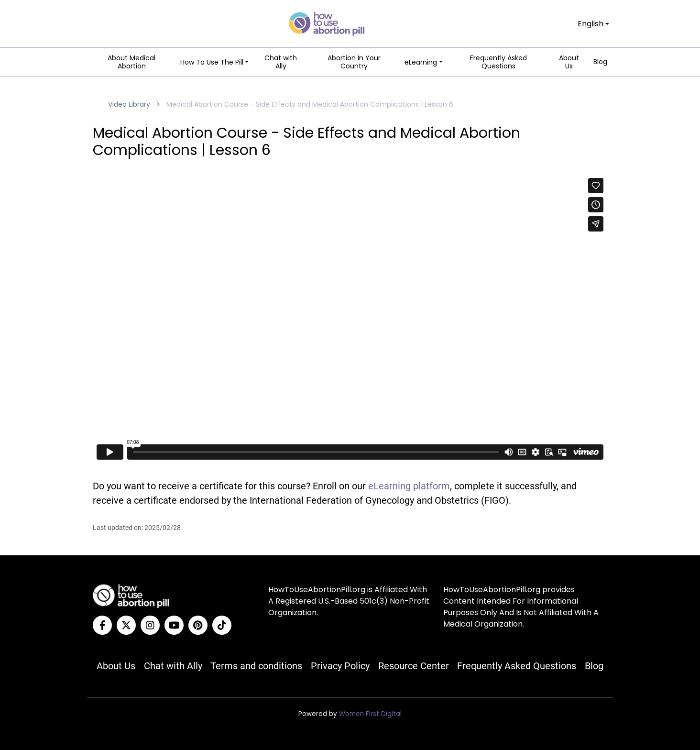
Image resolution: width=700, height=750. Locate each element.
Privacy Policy (340, 666)
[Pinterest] (198, 625)
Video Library (129, 104)
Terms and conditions (256, 666)
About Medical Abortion (131, 62)
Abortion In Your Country (354, 62)
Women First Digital (370, 714)
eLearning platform (409, 486)
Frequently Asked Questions (498, 62)
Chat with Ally (281, 62)
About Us (569, 62)
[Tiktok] (222, 625)
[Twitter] (126, 625)
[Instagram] (150, 625)
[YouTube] (174, 625)
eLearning (421, 62)
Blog (600, 62)
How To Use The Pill (212, 62)
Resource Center (414, 666)
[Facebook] (102, 625)
